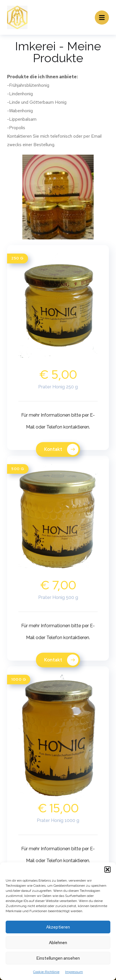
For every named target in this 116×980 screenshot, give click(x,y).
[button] (108, 869)
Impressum (74, 972)
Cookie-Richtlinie (46, 972)
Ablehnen (58, 943)
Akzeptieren (58, 927)
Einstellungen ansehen (58, 958)
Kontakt (61, 449)
